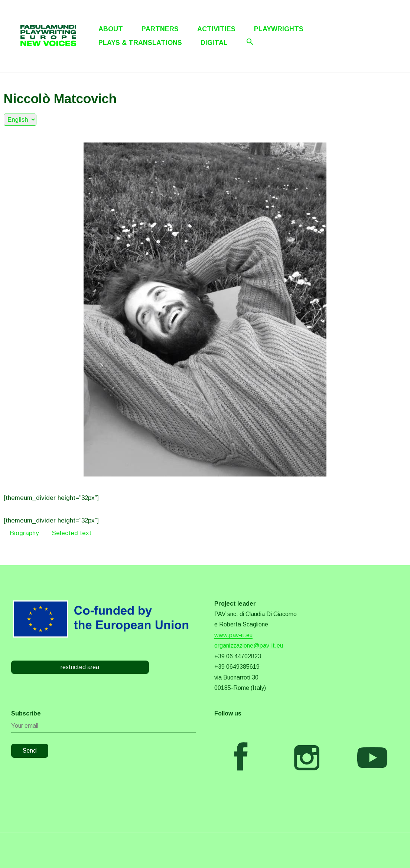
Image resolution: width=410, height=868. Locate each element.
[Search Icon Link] (250, 42)
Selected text (72, 533)
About (111, 29)
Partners (160, 29)
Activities (216, 29)
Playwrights (279, 29)
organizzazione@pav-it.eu (249, 646)
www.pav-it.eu (233, 635)
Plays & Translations (140, 43)
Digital (214, 43)
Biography (25, 533)
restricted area (80, 667)
